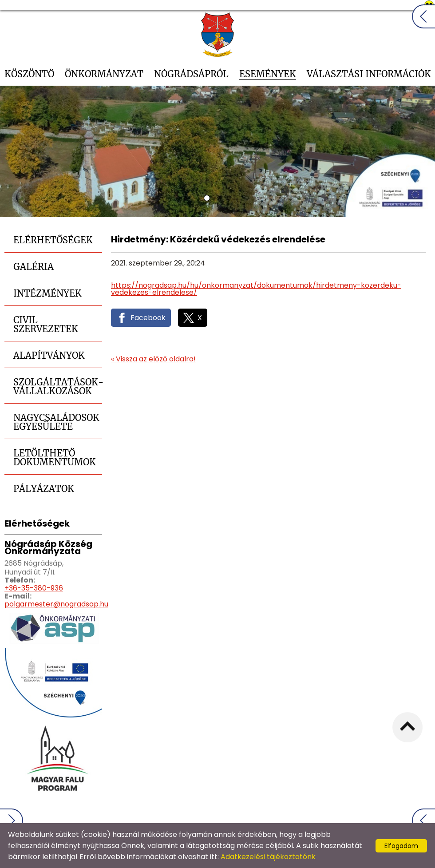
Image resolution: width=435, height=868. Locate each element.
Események (268, 74)
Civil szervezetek (46, 324)
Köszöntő (29, 74)
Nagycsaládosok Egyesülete (56, 422)
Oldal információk (315, 822)
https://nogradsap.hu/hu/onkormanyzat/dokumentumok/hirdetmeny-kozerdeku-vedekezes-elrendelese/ (256, 289)
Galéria (34, 267)
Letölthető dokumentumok (55, 458)
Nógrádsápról (191, 74)
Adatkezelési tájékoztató (232, 822)
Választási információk (369, 74)
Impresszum (377, 822)
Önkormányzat (104, 74)
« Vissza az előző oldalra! (153, 359)
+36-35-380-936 (34, 588)
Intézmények (47, 293)
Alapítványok (49, 355)
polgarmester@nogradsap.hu (56, 604)
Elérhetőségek (53, 240)
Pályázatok (44, 489)
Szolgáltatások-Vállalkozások (58, 386)
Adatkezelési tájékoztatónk (268, 857)
